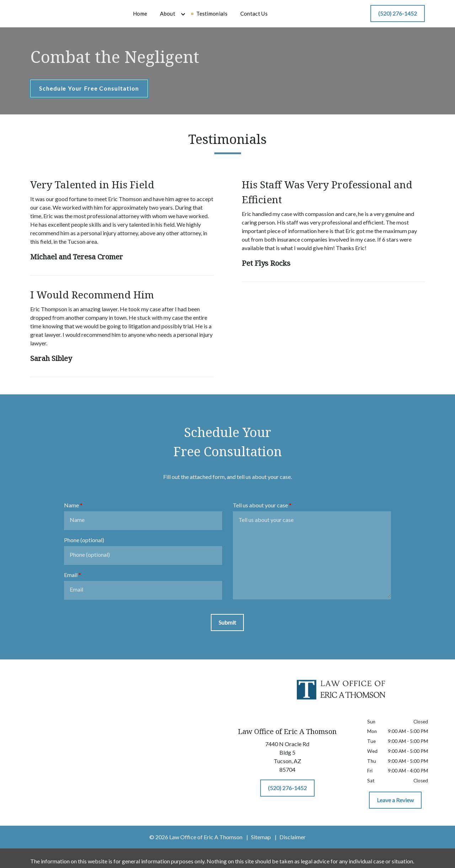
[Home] (178, 17)
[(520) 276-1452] (398, 17)
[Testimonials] (250, 17)
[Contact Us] (292, 17)
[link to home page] (68, 16)
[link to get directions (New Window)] (287, 764)
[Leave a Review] (395, 806)
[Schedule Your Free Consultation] (89, 95)
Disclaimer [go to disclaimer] (293, 843)
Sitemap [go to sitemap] (261, 843)
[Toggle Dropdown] (221, 17)
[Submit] (227, 629)
